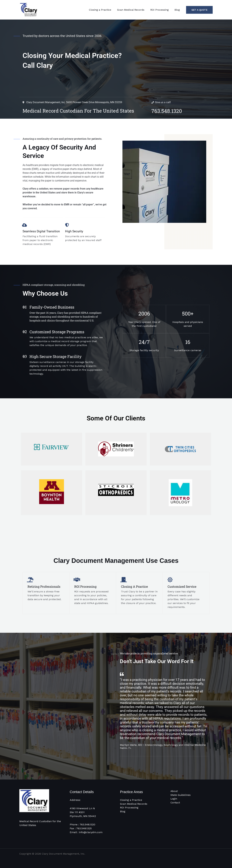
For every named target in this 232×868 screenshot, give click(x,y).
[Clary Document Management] (29, 10)
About (174, 791)
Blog (178, 10)
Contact (175, 803)
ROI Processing (161, 10)
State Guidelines (181, 795)
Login (174, 799)
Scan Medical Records (133, 10)
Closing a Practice (103, 10)
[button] (199, 10)
